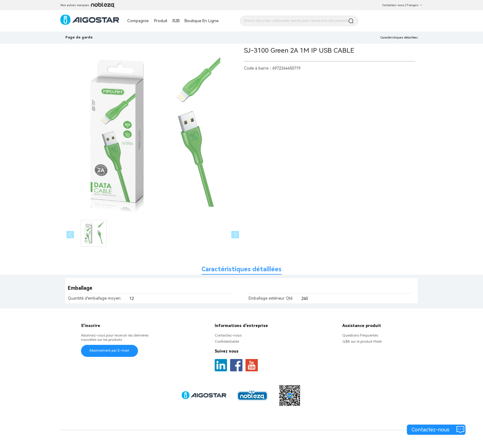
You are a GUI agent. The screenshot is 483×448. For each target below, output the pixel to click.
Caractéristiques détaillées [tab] (241, 269)
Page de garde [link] (79, 37)
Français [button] (415, 5)
